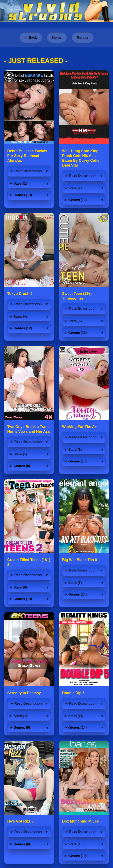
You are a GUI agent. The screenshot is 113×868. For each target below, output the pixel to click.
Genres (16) (77, 333)
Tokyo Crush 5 (20, 294)
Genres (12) (77, 200)
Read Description (28, 171)
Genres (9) (22, 466)
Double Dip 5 (73, 693)
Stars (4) (20, 317)
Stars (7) (75, 583)
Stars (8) (20, 587)
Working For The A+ (80, 427)
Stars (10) (76, 844)
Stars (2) (75, 188)
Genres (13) (23, 195)
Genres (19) (23, 599)
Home (57, 37)
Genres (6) (22, 844)
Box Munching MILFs (81, 821)
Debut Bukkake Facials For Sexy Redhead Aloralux (27, 156)
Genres (83, 37)
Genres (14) (77, 594)
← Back (31, 37)
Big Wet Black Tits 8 (80, 560)
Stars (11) (76, 716)
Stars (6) (75, 321)
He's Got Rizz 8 (20, 821)
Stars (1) (20, 183)
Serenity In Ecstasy (24, 693)
